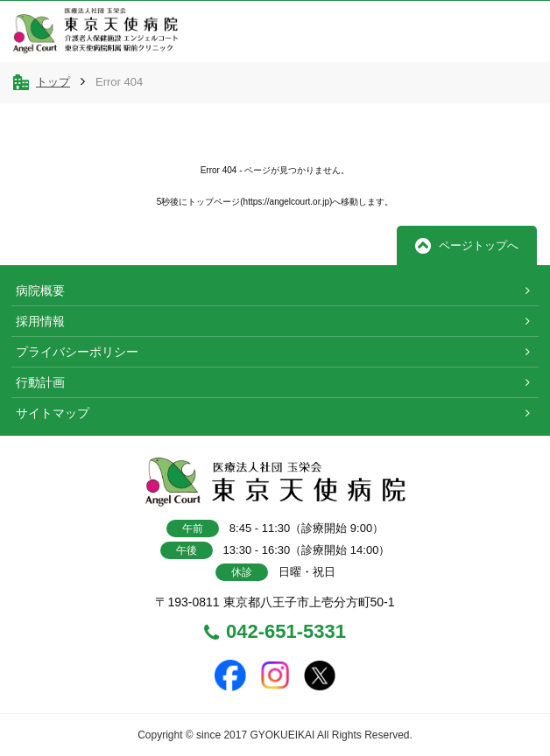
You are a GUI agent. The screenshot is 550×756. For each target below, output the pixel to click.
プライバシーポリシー (77, 352)
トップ (53, 82)
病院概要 (40, 290)
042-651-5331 (275, 633)
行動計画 (40, 382)
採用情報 (40, 321)
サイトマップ (53, 413)
